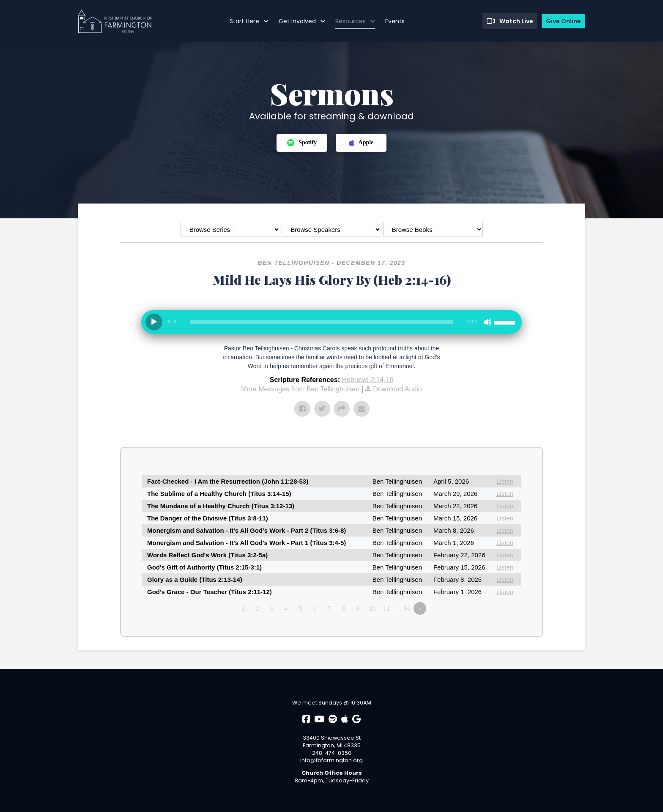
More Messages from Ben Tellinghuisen (300, 389)
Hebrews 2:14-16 (367, 380)
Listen (505, 481)
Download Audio (397, 389)
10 (372, 608)
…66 (404, 608)
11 (387, 608)
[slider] (322, 322)
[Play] (154, 322)
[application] (331, 325)
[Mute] (488, 322)
